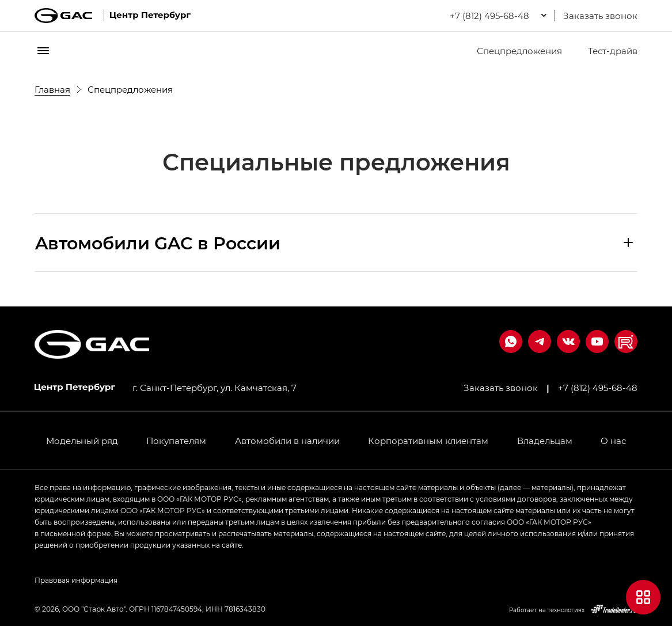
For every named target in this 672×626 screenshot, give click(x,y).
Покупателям (176, 441)
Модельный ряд (82, 441)
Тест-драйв (605, 51)
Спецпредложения (512, 51)
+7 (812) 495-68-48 (598, 388)
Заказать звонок (600, 16)
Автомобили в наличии (287, 441)
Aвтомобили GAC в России (158, 242)
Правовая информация (76, 580)
